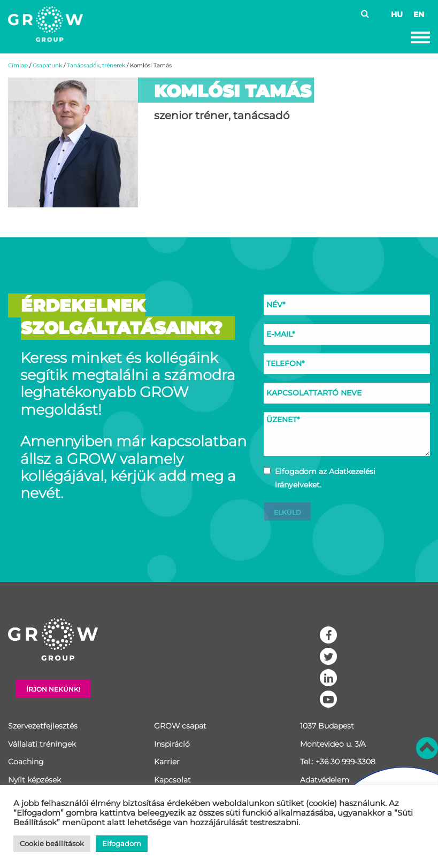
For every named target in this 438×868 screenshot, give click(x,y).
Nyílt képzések (34, 780)
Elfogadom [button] (122, 843)
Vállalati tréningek (42, 744)
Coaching (26, 762)
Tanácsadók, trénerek (96, 65)
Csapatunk (47, 65)
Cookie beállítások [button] (52, 843)
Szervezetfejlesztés (43, 726)
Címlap (18, 65)
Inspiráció (172, 744)
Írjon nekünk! (53, 689)
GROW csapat (180, 726)
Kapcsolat (172, 780)
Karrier (167, 762)
